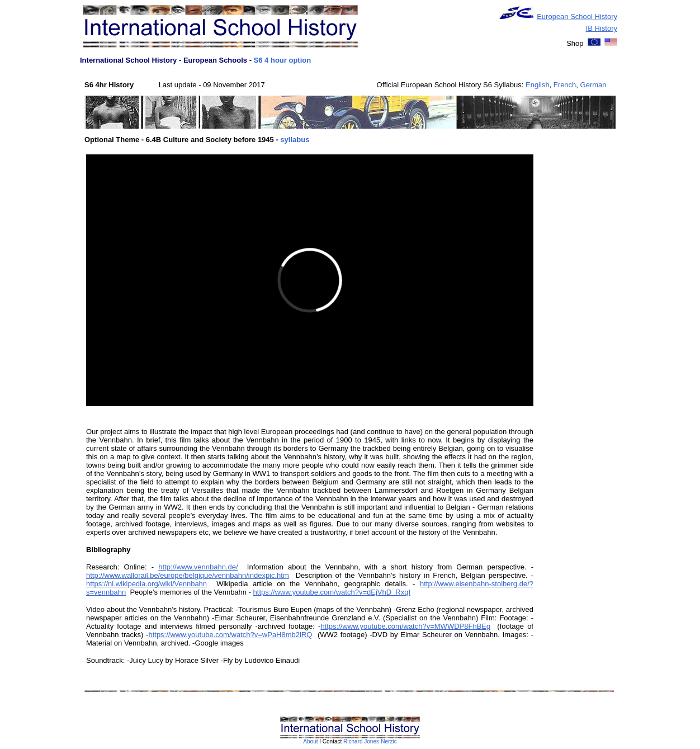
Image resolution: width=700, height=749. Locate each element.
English (538, 85)
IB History (602, 28)
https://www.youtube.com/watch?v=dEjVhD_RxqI (332, 592)
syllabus (295, 140)
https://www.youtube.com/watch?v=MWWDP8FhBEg (405, 626)
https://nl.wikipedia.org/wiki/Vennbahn (146, 584)
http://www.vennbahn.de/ (198, 567)
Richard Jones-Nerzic (370, 741)
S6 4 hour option (283, 60)
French (565, 85)
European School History (577, 17)
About (310, 741)
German (593, 85)
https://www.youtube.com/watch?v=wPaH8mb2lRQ (230, 635)
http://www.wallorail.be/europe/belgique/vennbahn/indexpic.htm (188, 575)
